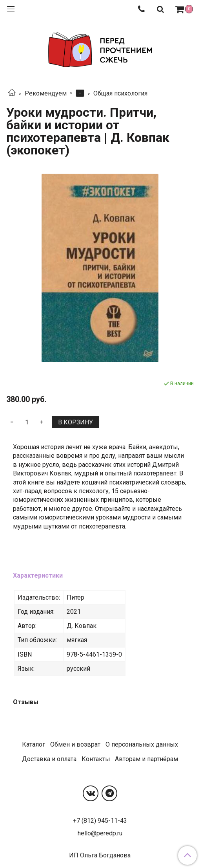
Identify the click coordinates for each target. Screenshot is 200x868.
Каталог (34, 744)
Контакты (96, 759)
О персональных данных (142, 744)
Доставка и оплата (49, 759)
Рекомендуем (46, 93)
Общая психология (120, 93)
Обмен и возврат (75, 744)
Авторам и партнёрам (146, 759)
